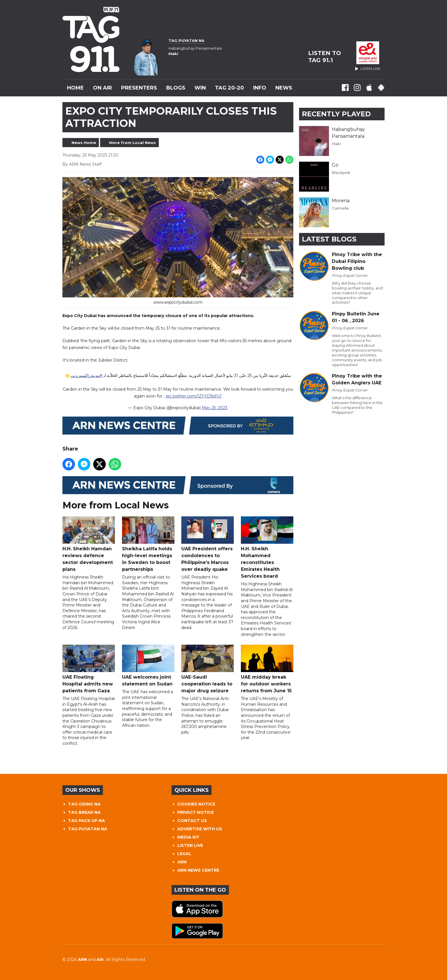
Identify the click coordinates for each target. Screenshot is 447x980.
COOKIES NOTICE (196, 804)
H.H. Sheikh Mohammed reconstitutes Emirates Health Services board (267, 548)
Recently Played (336, 114)
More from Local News (133, 143)
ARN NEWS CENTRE (198, 870)
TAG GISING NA (84, 804)
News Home (84, 143)
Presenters (139, 88)
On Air (102, 88)
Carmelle (340, 208)
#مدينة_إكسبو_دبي (87, 376)
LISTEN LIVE (190, 845)
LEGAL (184, 854)
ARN (182, 862)
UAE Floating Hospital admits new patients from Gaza (89, 669)
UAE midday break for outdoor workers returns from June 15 (267, 669)
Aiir (100, 959)
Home (75, 88)
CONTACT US (192, 821)
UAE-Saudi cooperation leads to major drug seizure (208, 669)
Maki (336, 144)
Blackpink (341, 173)
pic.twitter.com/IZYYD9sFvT (194, 396)
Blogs (176, 88)
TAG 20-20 (229, 88)
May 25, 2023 (215, 408)
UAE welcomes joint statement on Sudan (148, 666)
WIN (200, 88)
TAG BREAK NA (84, 812)
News (284, 88)
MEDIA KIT (188, 837)
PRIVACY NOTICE (196, 812)
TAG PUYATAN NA (88, 829)
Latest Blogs (329, 239)
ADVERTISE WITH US (200, 829)
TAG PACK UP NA (87, 821)
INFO (260, 88)
